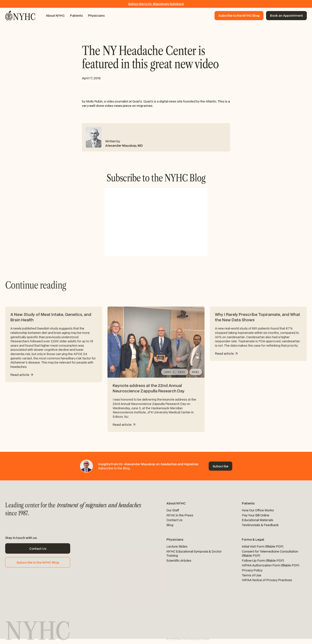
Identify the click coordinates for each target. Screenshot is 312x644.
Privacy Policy (252, 570)
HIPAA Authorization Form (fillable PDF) (271, 565)
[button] (55, 16)
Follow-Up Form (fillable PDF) (263, 560)
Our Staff (173, 510)
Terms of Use (252, 575)
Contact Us (174, 520)
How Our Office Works (258, 510)
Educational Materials (258, 520)
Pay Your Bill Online (256, 515)
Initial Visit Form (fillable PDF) (263, 546)
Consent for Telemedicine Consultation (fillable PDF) (270, 554)
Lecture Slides (177, 546)
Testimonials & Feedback (260, 525)
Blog (170, 525)
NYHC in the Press (180, 515)
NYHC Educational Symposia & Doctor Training (194, 554)
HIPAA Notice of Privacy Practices (267, 580)
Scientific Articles (179, 560)
